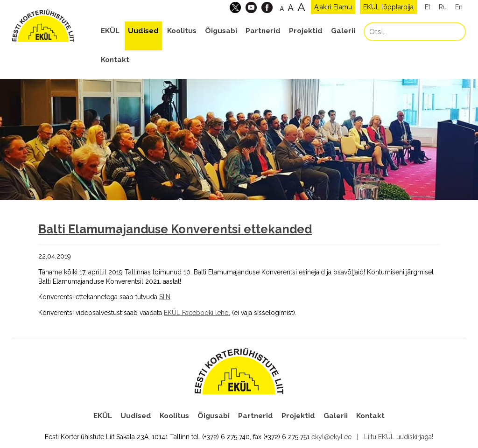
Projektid (306, 31)
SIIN (165, 297)
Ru (443, 7)
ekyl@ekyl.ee (331, 437)
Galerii (343, 31)
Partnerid (263, 31)
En (459, 7)
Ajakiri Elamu (333, 7)
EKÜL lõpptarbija (388, 7)
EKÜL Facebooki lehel (197, 313)
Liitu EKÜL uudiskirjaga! (399, 437)
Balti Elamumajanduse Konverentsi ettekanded (175, 229)
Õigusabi (221, 31)
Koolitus (182, 31)
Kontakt (115, 60)
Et (428, 7)
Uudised (143, 31)
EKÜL (110, 31)
